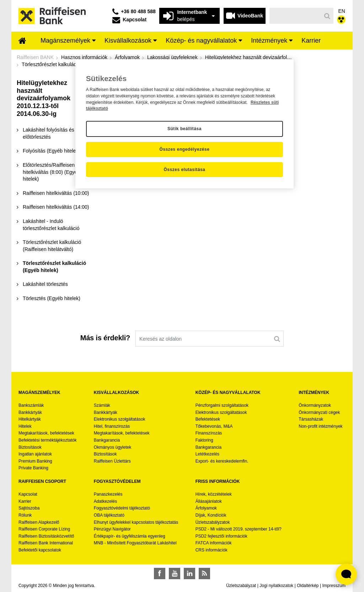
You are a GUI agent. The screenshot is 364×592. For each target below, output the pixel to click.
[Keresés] (296, 16)
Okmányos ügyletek (113, 447)
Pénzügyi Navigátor (112, 529)
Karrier (25, 501)
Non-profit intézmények (320, 426)
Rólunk (25, 515)
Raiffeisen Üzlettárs (112, 461)
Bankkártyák (30, 412)
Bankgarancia (107, 440)
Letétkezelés (207, 454)
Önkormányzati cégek (319, 412)
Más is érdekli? (105, 338)
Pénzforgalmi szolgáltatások (222, 405)
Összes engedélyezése (185, 149)
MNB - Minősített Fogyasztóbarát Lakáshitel (135, 543)
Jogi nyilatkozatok (276, 586)
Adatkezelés (105, 501)
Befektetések (208, 419)
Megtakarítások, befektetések (46, 433)
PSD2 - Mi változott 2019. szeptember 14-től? (239, 529)
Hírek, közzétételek (214, 494)
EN (342, 11)
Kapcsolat (28, 494)
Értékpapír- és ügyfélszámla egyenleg (130, 536)
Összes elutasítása (184, 170)
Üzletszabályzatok (213, 522)
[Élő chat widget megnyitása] (346, 574)
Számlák (102, 405)
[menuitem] (22, 41)
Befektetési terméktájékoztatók (47, 440)
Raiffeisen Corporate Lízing (44, 529)
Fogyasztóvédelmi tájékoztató (122, 508)
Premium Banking (35, 461)
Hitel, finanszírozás (112, 426)
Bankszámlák (31, 405)
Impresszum (334, 586)
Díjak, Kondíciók (211, 515)
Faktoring (204, 440)
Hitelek (25, 426)
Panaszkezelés (108, 494)
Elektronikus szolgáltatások (120, 419)
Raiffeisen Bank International (46, 543)
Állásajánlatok (209, 501)
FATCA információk (214, 543)
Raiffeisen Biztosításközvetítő (46, 536)
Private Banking (33, 468)
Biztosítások (30, 447)
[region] (184, 124)
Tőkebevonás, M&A (214, 426)
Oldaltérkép (308, 586)
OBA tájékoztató (110, 515)
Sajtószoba (29, 508)
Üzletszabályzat (241, 586)
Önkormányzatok (315, 405)
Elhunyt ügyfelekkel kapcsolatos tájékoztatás (136, 522)
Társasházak (311, 419)
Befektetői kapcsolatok (40, 550)
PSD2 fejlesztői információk (221, 536)
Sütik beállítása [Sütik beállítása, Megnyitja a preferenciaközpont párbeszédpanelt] (184, 129)
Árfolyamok (206, 508)
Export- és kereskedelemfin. (222, 461)
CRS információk (212, 550)
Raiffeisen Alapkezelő (39, 522)
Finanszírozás (209, 433)
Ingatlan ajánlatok (35, 454)
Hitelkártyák (30, 419)
